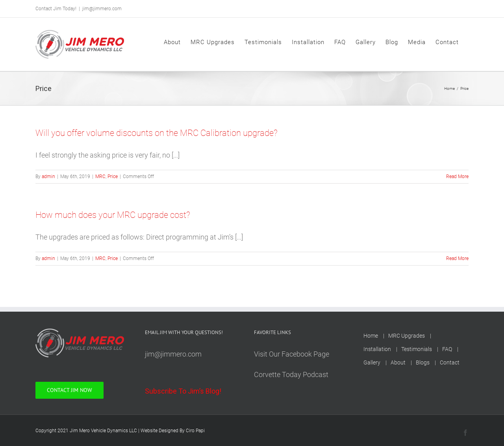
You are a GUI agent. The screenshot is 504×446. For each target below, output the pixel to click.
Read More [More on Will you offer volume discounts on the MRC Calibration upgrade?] (457, 177)
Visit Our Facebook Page (292, 354)
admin (48, 177)
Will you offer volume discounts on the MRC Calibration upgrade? (157, 133)
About (398, 362)
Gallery (372, 362)
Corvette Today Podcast (291, 374)
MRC (100, 177)
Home (371, 336)
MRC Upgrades (407, 336)
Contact (450, 362)
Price (113, 177)
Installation (377, 349)
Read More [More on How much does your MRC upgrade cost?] (457, 258)
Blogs (423, 362)
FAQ (447, 349)
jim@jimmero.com (102, 9)
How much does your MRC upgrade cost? (113, 215)
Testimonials (417, 349)
